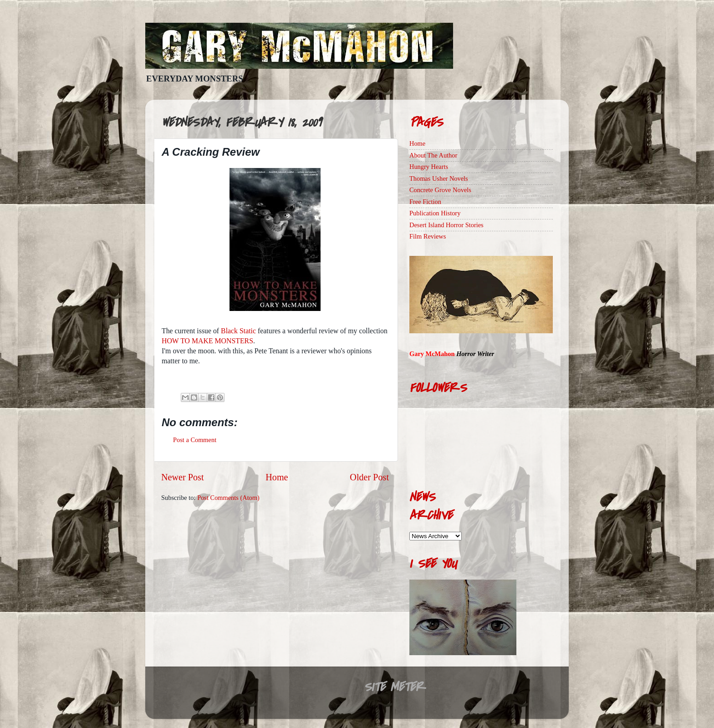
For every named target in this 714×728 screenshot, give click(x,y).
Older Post (369, 477)
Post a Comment (195, 440)
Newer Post (183, 477)
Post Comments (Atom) (228, 498)
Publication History (435, 213)
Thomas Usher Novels (439, 178)
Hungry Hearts (429, 167)
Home (277, 477)
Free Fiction (425, 202)
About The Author (433, 155)
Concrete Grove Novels (440, 190)
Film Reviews (428, 236)
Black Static (238, 331)
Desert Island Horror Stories (446, 225)
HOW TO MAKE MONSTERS (207, 341)
